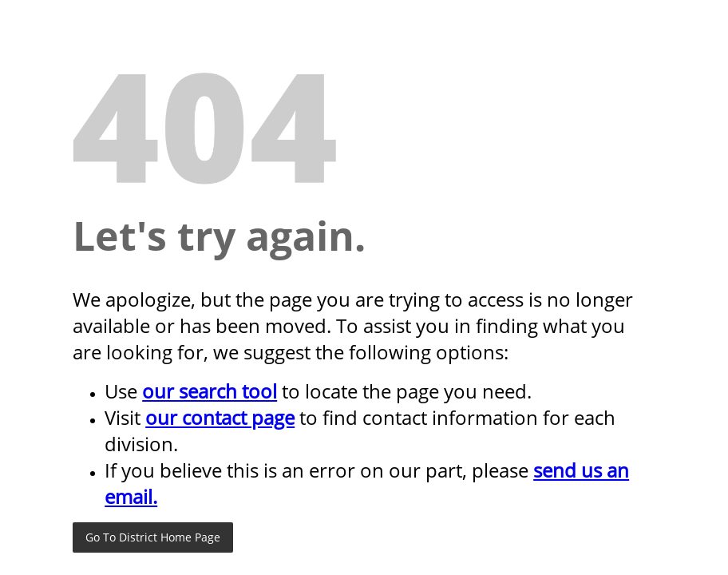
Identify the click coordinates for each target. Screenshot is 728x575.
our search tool (210, 391)
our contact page (220, 417)
